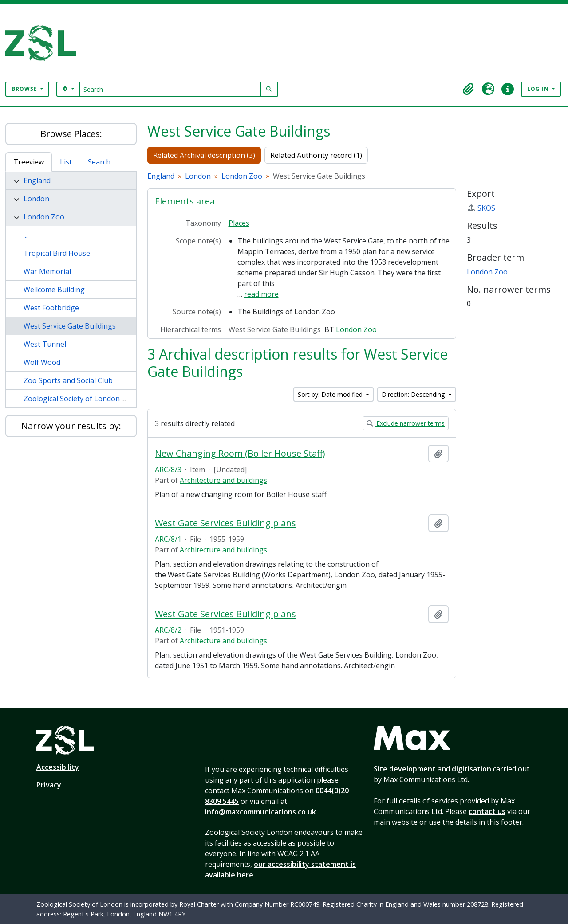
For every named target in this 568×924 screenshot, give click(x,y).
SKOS (481, 208)
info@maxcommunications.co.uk (260, 812)
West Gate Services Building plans (225, 523)
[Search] (170, 89)
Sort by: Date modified (331, 394)
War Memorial (47, 271)
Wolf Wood (42, 362)
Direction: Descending (414, 394)
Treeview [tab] (29, 162)
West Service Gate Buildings (70, 326)
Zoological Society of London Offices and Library (104, 399)
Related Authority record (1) (316, 155)
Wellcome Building (54, 290)
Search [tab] (99, 162)
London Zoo (44, 217)
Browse (25, 89)
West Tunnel (45, 344)
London (36, 199)
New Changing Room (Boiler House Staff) (240, 454)
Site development (405, 769)
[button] (469, 89)
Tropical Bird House (57, 253)
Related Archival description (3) (204, 155)
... (26, 235)
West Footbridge (51, 308)
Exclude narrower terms (406, 423)
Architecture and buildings (223, 480)
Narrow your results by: (71, 426)
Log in (539, 89)
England (37, 180)
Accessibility (58, 767)
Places (239, 223)
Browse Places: (71, 134)
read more (261, 294)
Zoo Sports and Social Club (68, 380)
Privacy (49, 785)
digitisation (471, 769)
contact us (487, 811)
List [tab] (66, 162)
